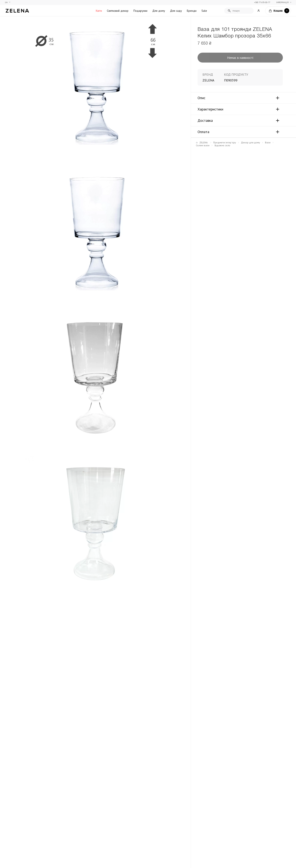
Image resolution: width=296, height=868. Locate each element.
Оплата (203, 132)
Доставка (205, 121)
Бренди (192, 11)
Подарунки (140, 11)
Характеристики (210, 109)
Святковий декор (118, 11)
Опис (201, 98)
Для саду (176, 11)
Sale (204, 11)
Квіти (99, 11)
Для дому (159, 11)
